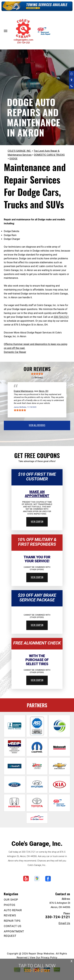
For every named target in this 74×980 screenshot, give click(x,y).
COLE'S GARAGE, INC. (19, 151)
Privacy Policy (49, 958)
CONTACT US (13, 926)
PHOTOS (9, 905)
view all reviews (37, 425)
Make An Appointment (37, 494)
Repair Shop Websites (41, 954)
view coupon (37, 521)
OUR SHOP (11, 900)
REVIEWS (10, 915)
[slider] (37, 374)
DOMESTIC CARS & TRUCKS (49, 155)
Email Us (64, 923)
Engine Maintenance (23, 391)
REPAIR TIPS (12, 921)
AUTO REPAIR (13, 910)
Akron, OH (44, 391)
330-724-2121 (61, 317)
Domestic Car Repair (15, 352)
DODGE (13, 159)
